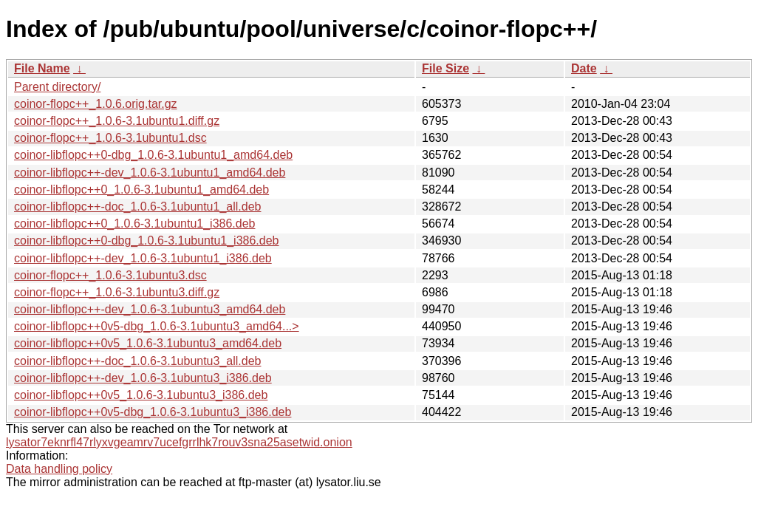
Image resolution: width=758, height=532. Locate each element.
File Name (42, 68)
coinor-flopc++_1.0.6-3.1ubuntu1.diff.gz (117, 121)
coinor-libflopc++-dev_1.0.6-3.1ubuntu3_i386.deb (143, 378)
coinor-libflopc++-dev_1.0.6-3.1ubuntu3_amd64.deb (150, 309)
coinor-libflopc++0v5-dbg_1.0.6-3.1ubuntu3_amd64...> (157, 326)
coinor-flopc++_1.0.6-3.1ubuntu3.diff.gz (117, 292)
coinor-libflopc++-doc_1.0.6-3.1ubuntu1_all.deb (137, 207)
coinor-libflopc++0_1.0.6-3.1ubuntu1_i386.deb (134, 224)
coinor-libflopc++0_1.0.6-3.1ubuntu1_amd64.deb (141, 190)
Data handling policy (59, 469)
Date (584, 68)
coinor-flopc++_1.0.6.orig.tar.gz (96, 104)
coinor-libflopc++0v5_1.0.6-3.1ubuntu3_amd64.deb (148, 343)
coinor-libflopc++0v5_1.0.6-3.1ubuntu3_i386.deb (141, 395)
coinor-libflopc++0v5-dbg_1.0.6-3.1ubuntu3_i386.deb (153, 412)
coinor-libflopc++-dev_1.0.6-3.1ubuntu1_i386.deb (143, 258)
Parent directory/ (57, 87)
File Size (445, 68)
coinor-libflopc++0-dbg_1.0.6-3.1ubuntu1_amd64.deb (153, 155)
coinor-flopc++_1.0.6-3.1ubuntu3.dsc (110, 275)
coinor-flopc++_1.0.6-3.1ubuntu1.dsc (110, 138)
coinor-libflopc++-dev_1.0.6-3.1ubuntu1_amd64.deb (150, 173)
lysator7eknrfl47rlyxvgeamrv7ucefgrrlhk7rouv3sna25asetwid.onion (179, 442)
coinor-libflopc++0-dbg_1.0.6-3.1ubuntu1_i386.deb (147, 241)
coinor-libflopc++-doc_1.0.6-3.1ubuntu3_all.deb (137, 361)
